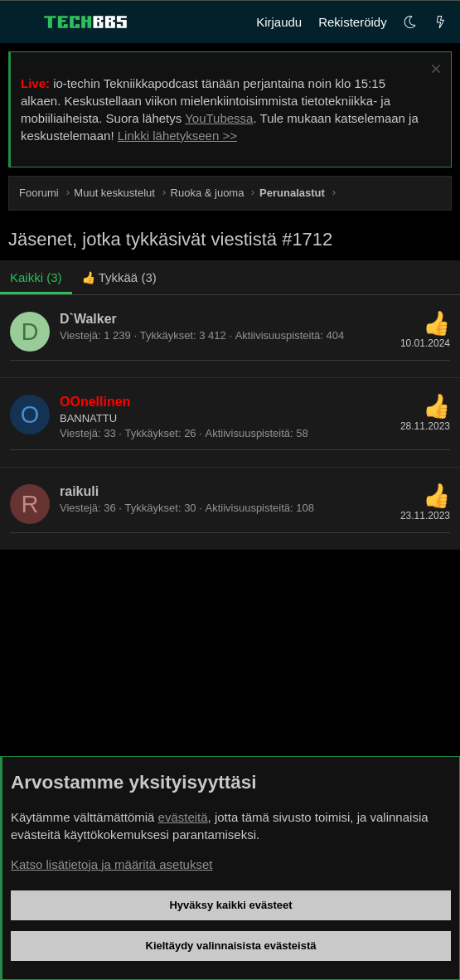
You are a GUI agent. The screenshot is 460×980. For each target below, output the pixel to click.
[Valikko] (22, 22)
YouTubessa (219, 118)
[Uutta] (441, 22)
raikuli (79, 491)
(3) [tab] (36, 277)
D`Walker (88, 319)
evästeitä (183, 817)
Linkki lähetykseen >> (177, 136)
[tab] (119, 277)
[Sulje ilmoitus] (434, 71)
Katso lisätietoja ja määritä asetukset (111, 864)
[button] (410, 22)
